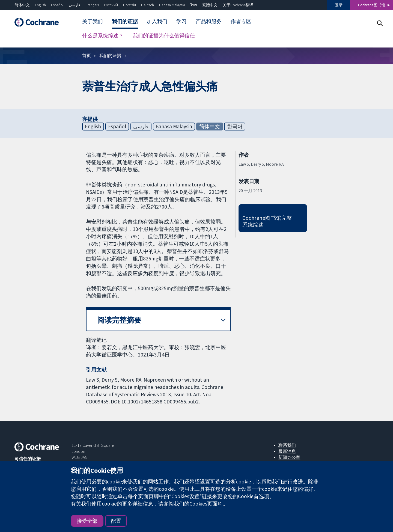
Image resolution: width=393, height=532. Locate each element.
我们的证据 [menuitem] (125, 21)
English (40, 5)
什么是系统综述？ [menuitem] (103, 35)
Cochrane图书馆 (372, 5)
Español (57, 5)
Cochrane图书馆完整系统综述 (267, 221)
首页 (87, 55)
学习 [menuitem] (181, 21)
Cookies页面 (203, 504)
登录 (339, 5)
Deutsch (148, 5)
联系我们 (287, 445)
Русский (111, 5)
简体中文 (22, 5)
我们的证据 (110, 55)
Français (92, 5)
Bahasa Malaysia (172, 5)
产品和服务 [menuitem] (209, 21)
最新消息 (287, 451)
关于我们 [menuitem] (93, 21)
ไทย (193, 5)
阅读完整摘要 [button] (119, 320)
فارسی (75, 5)
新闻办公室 (289, 457)
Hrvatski (129, 5)
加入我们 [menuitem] (157, 21)
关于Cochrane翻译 (238, 5)
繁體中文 (210, 5)
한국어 (235, 126)
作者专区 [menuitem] (241, 21)
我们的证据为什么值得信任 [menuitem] (164, 35)
